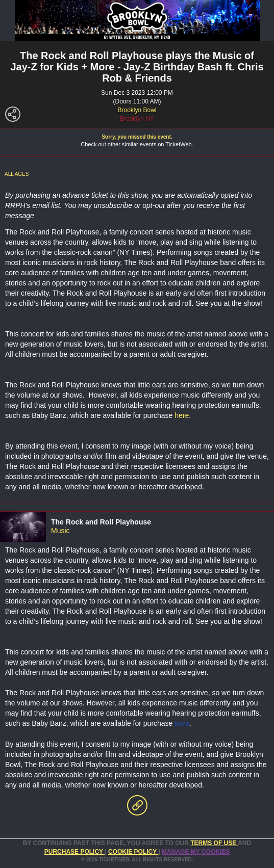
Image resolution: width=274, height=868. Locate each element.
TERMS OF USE (214, 843)
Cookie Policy (133, 851)
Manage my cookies (196, 851)
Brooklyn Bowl (137, 110)
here (182, 415)
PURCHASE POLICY (74, 851)
